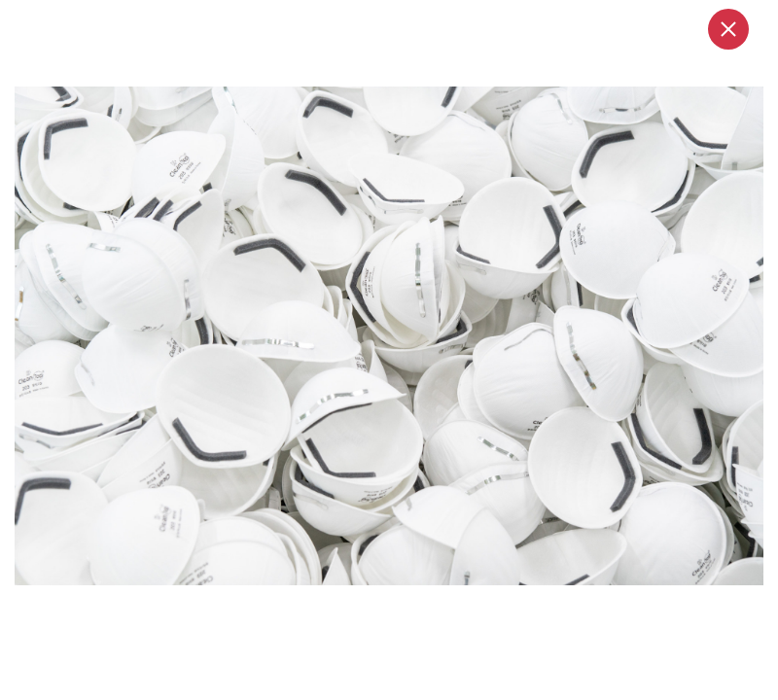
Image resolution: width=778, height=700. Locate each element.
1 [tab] (371, 606)
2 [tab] (399, 606)
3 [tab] (416, 606)
